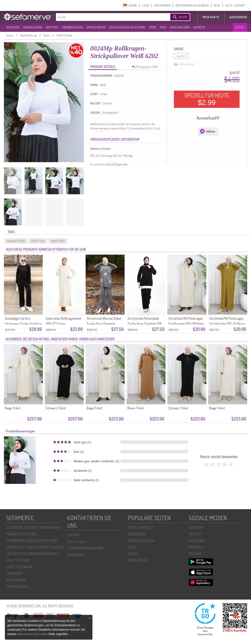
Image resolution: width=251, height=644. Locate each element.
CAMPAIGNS (14, 573)
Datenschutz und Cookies (33, 634)
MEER (163, 27)
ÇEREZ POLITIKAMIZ (19, 567)
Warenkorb (238, 17)
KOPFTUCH (52, 27)
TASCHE (133, 554)
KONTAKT (73, 535)
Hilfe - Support (77, 542)
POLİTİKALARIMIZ (18, 587)
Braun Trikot (136, 408)
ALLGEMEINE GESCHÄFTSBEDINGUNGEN (33, 528)
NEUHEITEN (13, 27)
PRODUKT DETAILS (103, 67)
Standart (181, 56)
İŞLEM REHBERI (16, 580)
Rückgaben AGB (146, 67)
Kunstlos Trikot (16, 241)
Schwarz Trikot (56, 408)
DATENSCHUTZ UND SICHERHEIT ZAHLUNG (35, 547)
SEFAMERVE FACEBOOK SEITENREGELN (33, 554)
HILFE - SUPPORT (235, 5)
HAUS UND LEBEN (180, 27)
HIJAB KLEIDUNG (33, 27)
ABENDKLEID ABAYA (141, 541)
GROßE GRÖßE (96, 27)
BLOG (217, 5)
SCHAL (133, 547)
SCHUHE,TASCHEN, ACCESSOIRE (127, 27)
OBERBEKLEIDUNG (72, 27)
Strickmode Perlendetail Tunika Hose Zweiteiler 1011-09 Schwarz (145, 324)
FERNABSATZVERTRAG (22, 534)
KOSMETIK (199, 27)
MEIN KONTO (211, 17)
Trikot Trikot (38, 241)
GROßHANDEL (76, 555)
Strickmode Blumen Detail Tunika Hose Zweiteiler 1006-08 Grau (104, 324)
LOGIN (145, 5)
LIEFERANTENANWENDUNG (85, 548)
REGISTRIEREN (162, 5)
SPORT (152, 27)
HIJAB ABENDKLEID (141, 528)
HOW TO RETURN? (18, 560)
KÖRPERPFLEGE (138, 560)
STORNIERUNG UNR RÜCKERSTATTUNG (32, 541)
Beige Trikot (13, 408)
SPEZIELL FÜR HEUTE (207, 99)
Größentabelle (184, 64)
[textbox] (109, 17)
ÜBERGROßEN (137, 534)
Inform (207, 131)
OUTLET (240, 27)
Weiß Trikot (58, 241)
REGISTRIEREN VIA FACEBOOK (192, 5)
